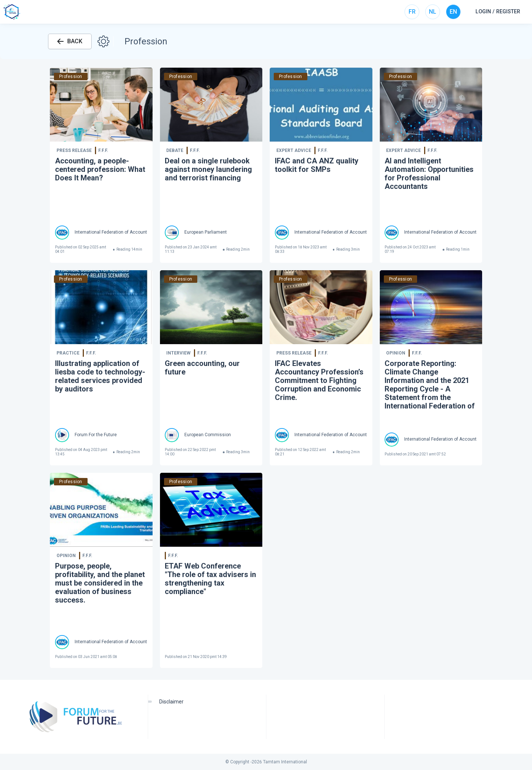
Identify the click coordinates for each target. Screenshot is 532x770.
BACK (70, 41)
